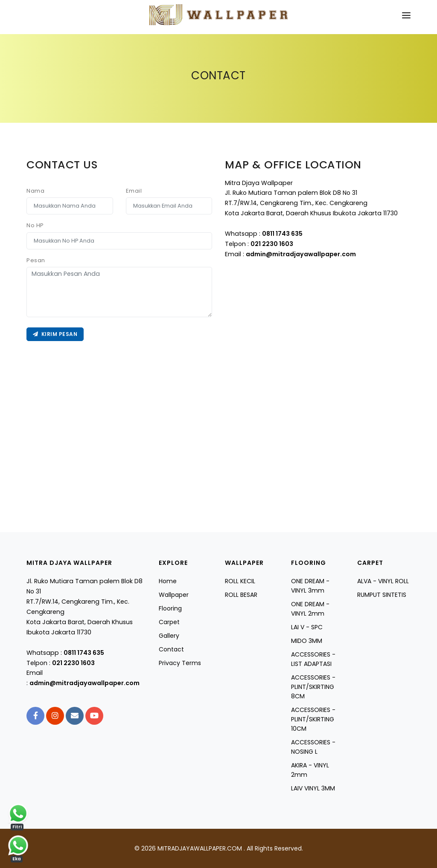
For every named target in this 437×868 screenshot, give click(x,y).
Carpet (169, 622)
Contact (171, 649)
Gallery (169, 636)
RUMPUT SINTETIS (382, 595)
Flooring (170, 608)
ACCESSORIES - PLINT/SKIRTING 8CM (313, 687)
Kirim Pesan (55, 334)
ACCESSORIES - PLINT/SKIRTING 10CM (313, 719)
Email (134, 191)
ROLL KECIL (240, 581)
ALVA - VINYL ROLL (383, 581)
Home (168, 581)
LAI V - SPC (307, 627)
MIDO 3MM (307, 641)
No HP (35, 225)
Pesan (36, 260)
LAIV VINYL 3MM (313, 788)
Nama (35, 191)
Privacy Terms (180, 663)
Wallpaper (174, 595)
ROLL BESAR (241, 595)
